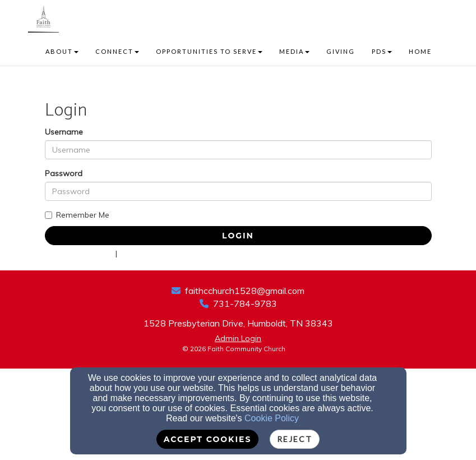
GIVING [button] (341, 51)
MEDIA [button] (294, 51)
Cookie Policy (272, 418)
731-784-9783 (245, 303)
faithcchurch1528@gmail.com (245, 291)
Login (238, 236)
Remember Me (77, 215)
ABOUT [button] (62, 51)
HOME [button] (420, 51)
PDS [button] (382, 51)
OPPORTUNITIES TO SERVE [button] (209, 51)
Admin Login (238, 338)
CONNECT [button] (117, 51)
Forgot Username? (154, 254)
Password (64, 173)
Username (64, 132)
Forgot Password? (79, 254)
